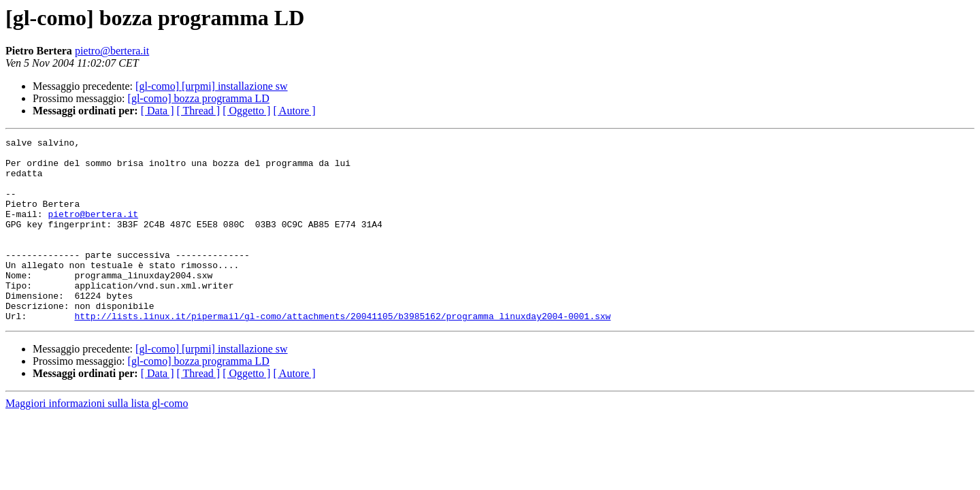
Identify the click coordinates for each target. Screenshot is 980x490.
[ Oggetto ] (246, 111)
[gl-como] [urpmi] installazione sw (212, 86)
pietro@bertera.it (112, 51)
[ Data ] (158, 111)
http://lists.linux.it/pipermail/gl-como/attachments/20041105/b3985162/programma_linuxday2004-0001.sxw (342, 353)
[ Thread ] (199, 111)
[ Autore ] (294, 111)
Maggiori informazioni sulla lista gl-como (97, 440)
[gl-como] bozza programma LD (199, 98)
